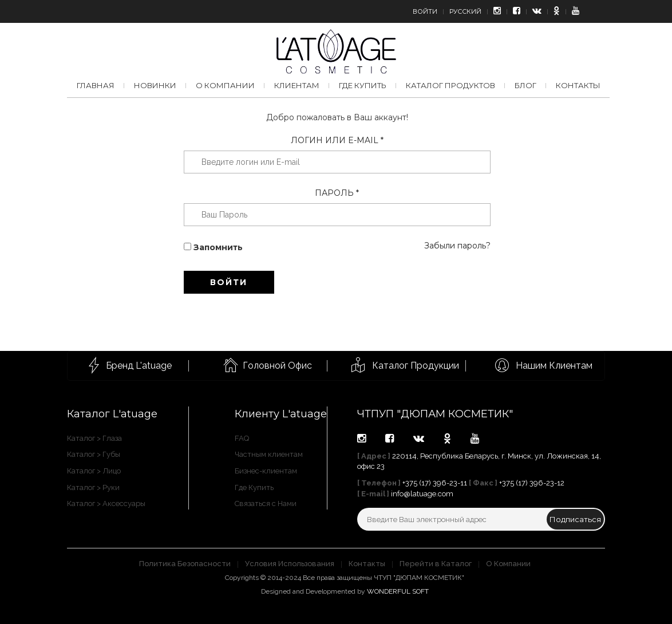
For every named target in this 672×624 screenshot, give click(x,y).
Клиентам (297, 85)
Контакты (578, 85)
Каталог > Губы (94, 454)
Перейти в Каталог (436, 564)
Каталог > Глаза (94, 438)
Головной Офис (277, 366)
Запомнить (213, 247)
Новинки (155, 85)
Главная (96, 85)
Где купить (363, 85)
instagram (361, 439)
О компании (225, 85)
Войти (425, 11)
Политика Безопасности (185, 564)
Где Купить (254, 487)
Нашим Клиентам (554, 366)
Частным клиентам (269, 454)
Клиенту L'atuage (281, 414)
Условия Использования (290, 564)
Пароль (337, 193)
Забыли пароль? (457, 246)
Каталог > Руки (93, 487)
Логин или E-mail (337, 140)
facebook (390, 439)
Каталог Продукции (416, 366)
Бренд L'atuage (139, 366)
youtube (475, 439)
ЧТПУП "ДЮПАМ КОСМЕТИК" (435, 414)
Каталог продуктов (450, 85)
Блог (525, 85)
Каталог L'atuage (112, 414)
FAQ (242, 438)
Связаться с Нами (266, 503)
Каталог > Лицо (94, 471)
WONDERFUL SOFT (398, 591)
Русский (465, 11)
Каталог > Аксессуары (106, 503)
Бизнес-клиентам (266, 471)
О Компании (508, 564)
